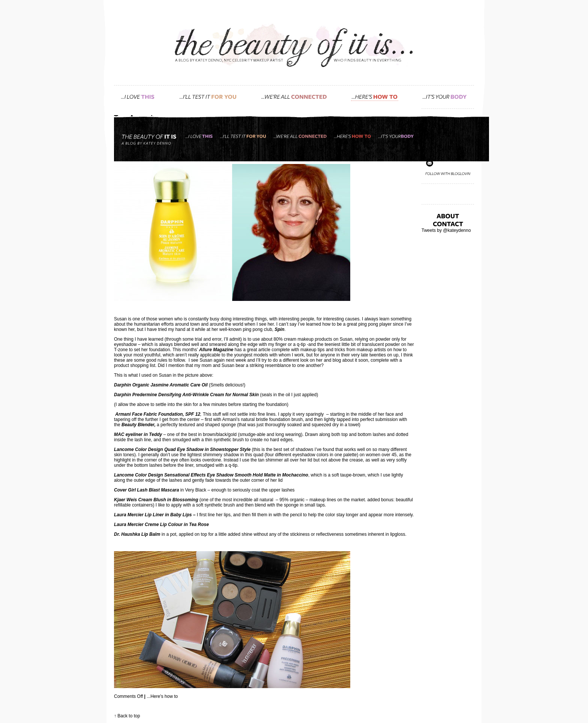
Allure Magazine (216, 350)
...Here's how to (162, 696)
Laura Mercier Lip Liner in (142, 515)
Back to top (129, 716)
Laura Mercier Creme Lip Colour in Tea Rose (161, 525)
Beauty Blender (138, 425)
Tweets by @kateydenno (446, 230)
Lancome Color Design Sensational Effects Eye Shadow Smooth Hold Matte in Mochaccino (211, 475)
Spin (279, 329)
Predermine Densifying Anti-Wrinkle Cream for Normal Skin (196, 395)
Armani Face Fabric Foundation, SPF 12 (158, 414)
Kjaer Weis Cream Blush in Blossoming (156, 500)
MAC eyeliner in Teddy (138, 434)
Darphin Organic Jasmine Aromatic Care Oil (161, 385)
